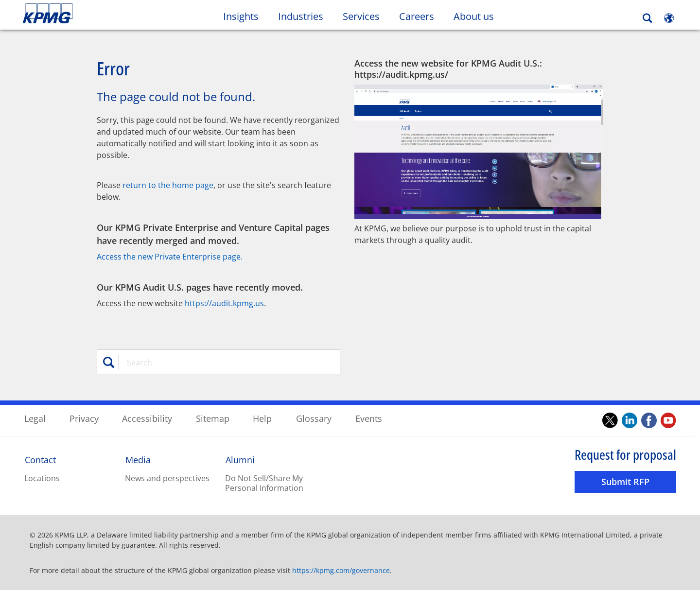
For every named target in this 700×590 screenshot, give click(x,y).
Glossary (314, 418)
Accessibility (147, 418)
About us (479, 16)
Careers (421, 16)
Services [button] (361, 16)
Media (138, 459)
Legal (35, 418)
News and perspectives (167, 478)
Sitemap (213, 418)
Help (262, 418)
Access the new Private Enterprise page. (170, 256)
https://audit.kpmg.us (224, 303)
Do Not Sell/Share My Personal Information (264, 483)
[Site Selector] (669, 18)
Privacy (84, 418)
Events (369, 418)
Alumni (240, 459)
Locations (42, 478)
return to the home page (168, 185)
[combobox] (222, 362)
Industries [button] (301, 16)
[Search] (647, 18)
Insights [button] (241, 16)
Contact (40, 459)
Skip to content (85, 14)
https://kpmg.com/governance (341, 570)
